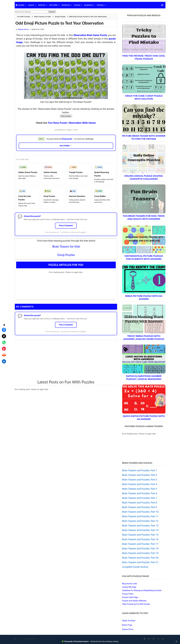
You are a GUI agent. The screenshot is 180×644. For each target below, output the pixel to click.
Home (21, 5)
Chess (77, 5)
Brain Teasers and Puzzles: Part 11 (140, 516)
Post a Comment (66, 226)
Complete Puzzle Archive (135, 567)
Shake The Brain (129, 621)
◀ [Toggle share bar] (3, 303)
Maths (42, 5)
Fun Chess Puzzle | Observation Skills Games (72, 123)
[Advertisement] (66, 360)
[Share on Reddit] (3, 333)
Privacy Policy (128, 594)
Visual (100, 5)
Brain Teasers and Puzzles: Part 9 (140, 507)
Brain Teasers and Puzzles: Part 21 (140, 562)
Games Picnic (128, 629)
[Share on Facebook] (3, 308)
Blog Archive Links (130, 584)
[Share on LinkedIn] (3, 340)
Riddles (66, 5)
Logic (31, 5)
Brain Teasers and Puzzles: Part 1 (140, 470)
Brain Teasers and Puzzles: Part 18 (140, 549)
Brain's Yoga (127, 625)
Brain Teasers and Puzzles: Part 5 (140, 489)
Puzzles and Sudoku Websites (134, 601)
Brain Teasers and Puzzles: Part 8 (140, 503)
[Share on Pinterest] (3, 327)
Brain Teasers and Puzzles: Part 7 (140, 498)
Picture (53, 5)
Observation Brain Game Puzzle (90, 35)
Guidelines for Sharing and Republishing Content (142, 590)
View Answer (66, 116)
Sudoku (88, 5)
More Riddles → (66, 146)
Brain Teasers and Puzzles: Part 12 (140, 521)
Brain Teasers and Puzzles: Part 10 (140, 512)
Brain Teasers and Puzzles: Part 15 (140, 535)
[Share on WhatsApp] (3, 321)
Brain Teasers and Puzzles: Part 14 (140, 530)
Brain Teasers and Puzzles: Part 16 (140, 539)
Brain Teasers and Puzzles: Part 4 (140, 484)
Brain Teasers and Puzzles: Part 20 (140, 558)
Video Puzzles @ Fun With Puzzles (136, 604)
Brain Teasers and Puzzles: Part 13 (140, 526)
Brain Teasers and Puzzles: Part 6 (140, 493)
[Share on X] (3, 315)
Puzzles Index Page (130, 597)
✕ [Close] (176, 642)
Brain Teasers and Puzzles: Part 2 (140, 475)
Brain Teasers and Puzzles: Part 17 (140, 544)
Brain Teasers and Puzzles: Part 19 (140, 553)
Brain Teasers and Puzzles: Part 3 (140, 480)
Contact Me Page (129, 587)
